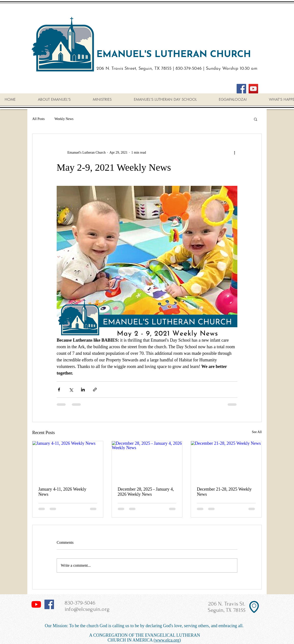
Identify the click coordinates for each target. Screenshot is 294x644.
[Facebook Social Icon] (49, 604)
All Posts (38, 119)
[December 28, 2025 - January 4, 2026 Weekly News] (147, 461)
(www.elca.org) (167, 640)
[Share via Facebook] (59, 390)
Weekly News (64, 119)
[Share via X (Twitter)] (71, 390)
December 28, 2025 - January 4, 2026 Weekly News (146, 492)
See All (257, 432)
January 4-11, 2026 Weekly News (62, 492)
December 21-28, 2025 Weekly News (224, 492)
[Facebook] (241, 89)
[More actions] (234, 152)
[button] (256, 119)
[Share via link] (95, 390)
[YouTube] (253, 89)
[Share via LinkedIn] (83, 390)
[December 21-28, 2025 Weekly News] (226, 461)
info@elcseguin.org (87, 609)
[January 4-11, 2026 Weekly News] (68, 461)
